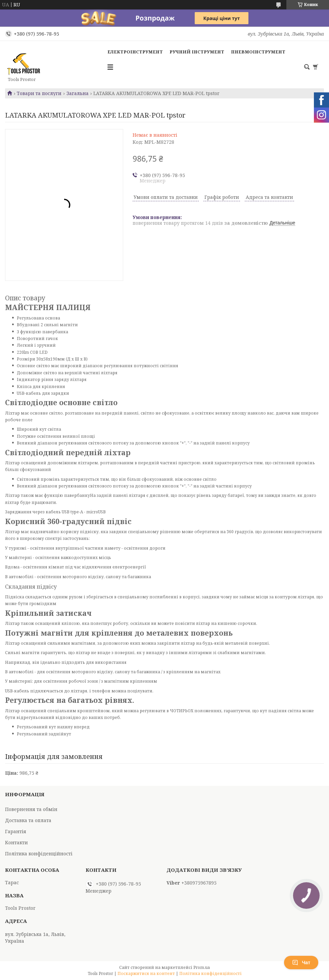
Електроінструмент (135, 52)
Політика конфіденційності (39, 854)
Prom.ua (202, 967)
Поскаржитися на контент (146, 973)
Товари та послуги (39, 93)
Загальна (78, 93)
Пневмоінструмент (258, 52)
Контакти (16, 842)
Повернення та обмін (31, 809)
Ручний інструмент (197, 52)
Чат (301, 963)
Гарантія (16, 831)
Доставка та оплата (28, 820)
